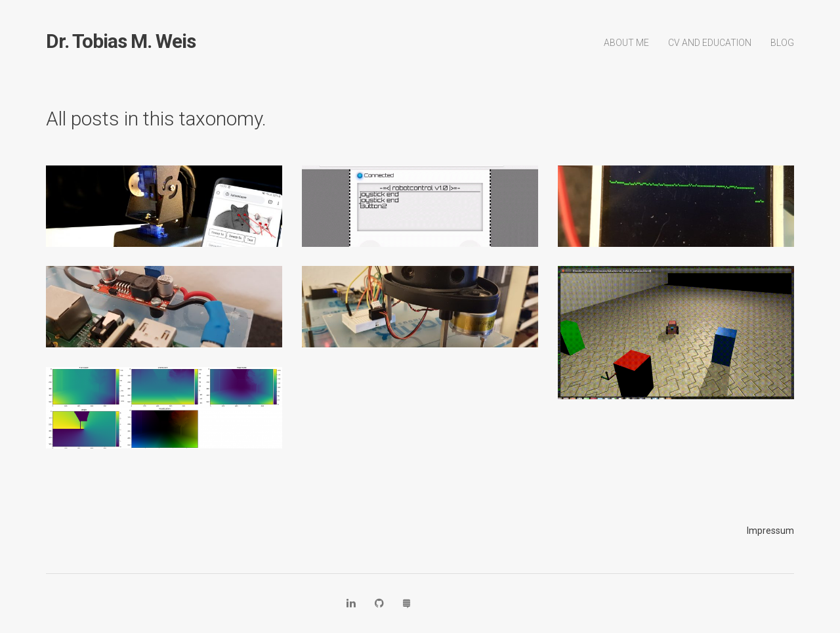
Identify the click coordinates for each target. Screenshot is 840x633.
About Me (626, 43)
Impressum (770, 531)
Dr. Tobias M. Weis (121, 41)
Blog (782, 43)
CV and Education (710, 43)
